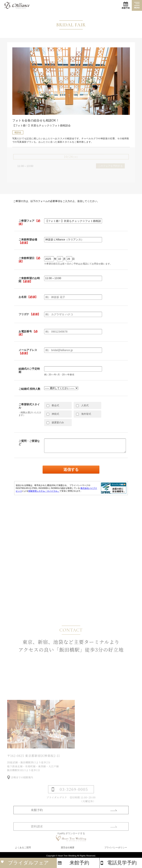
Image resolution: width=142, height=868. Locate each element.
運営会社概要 (68, 848)
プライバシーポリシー (116, 848)
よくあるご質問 (23, 848)
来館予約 (126, 5)
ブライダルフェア (28, 863)
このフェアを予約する (110, 166)
